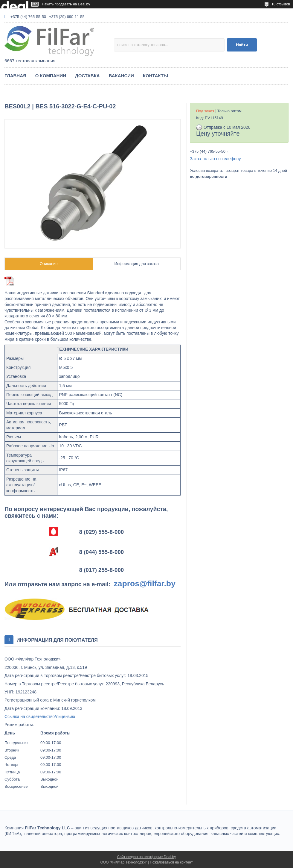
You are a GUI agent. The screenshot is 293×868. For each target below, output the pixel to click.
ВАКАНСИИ (121, 76)
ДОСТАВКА (87, 76)
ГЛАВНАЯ (15, 76)
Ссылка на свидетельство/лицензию (40, 716)
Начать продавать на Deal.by (66, 4)
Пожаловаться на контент (171, 862)
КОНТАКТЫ (155, 76)
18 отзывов (281, 4)
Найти (242, 45)
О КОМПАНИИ (51, 76)
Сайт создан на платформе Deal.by (147, 857)
